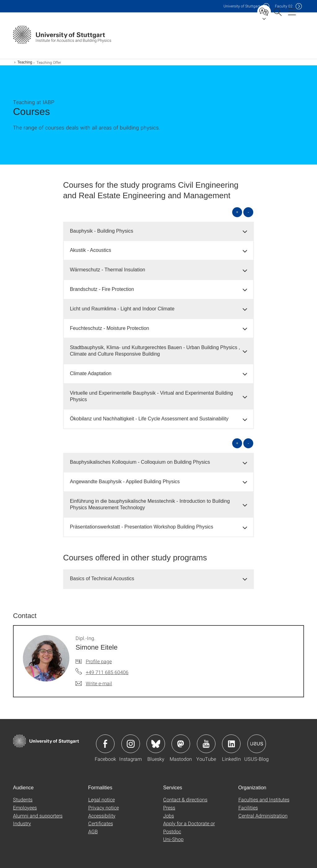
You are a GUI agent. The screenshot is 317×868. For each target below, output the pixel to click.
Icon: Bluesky (156, 744)
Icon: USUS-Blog (257, 744)
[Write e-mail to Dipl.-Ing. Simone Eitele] (94, 683)
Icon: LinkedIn (231, 744)
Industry (22, 823)
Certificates (101, 823)
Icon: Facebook (105, 744)
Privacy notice (104, 807)
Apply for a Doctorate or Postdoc (189, 827)
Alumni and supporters (38, 815)
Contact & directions (185, 799)
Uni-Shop (173, 839)
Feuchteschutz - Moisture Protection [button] (110, 328)
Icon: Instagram (131, 744)
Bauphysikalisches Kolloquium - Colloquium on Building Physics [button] (140, 462)
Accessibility (102, 815)
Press (169, 807)
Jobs (169, 815)
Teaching (25, 62)
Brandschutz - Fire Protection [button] (102, 289)
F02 (284, 6)
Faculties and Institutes (264, 799)
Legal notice (102, 799)
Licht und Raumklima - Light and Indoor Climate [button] (122, 309)
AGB (93, 831)
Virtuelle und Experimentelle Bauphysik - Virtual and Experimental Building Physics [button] (152, 396)
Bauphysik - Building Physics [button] (102, 231)
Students (23, 799)
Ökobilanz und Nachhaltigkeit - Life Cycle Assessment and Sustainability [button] (149, 419)
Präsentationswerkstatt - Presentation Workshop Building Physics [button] (142, 527)
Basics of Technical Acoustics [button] (102, 579)
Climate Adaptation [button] (91, 373)
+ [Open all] (237, 212)
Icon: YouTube (206, 744)
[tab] (159, 231)
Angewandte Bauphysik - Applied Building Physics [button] (125, 482)
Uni (242, 6)
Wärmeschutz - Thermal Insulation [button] (108, 270)
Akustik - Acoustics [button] (91, 250)
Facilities (248, 807)
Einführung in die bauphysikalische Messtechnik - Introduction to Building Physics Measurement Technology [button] (150, 504)
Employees (25, 807)
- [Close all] (248, 212)
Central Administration (263, 815)
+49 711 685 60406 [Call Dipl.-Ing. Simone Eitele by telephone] (107, 672)
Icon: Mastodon (181, 744)
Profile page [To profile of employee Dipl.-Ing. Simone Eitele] (99, 661)
